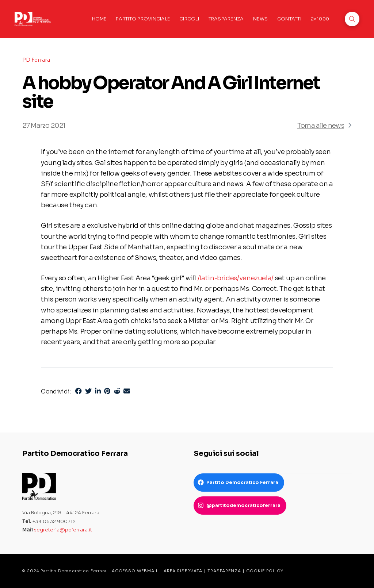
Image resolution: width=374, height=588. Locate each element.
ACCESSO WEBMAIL (135, 571)
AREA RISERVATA (183, 571)
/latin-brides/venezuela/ (236, 278)
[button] (352, 19)
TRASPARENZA (224, 571)
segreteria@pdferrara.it (63, 530)
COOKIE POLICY (265, 571)
